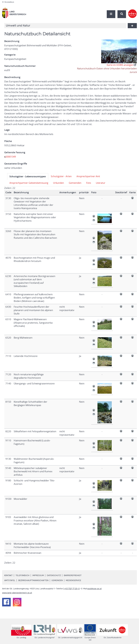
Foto (91, 183)
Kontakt (8, 575)
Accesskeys (8, 2)
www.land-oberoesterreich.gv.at (17, 593)
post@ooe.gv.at (94, 589)
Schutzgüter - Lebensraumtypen (29, 176)
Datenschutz (54, 575)
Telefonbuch (22, 575)
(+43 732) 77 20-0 (71, 589)
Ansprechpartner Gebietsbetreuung (29, 183)
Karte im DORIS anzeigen (121, 65)
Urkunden (60, 183)
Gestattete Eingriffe (16, 164)
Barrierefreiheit (73, 575)
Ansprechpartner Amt (91, 176)
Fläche (8, 141)
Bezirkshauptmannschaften (33, 580)
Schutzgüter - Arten (63, 176)
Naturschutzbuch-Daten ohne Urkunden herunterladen (106, 69)
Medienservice (73, 580)
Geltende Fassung (15, 152)
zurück (133, 72)
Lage (7, 130)
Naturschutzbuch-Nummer (20, 66)
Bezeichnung (12, 41)
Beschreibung (12, 77)
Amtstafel (10, 580)
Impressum (38, 575)
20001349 (11, 157)
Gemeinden (77, 183)
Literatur (103, 183)
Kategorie (10, 55)
